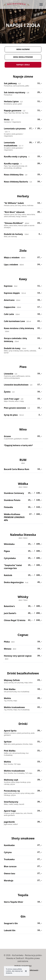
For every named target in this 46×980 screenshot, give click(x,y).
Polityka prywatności (23, 966)
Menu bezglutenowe (23, 57)
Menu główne (23, 49)
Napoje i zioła (23, 65)
